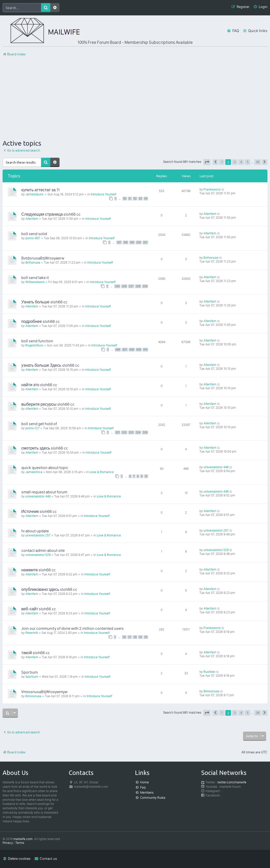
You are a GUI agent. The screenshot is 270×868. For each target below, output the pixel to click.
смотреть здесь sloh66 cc (45, 448)
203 (131, 432)
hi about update (35, 531)
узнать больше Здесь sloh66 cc (50, 365)
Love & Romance (102, 472)
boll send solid (34, 234)
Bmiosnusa (33, 696)
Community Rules (153, 798)
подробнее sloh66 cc (41, 321)
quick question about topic (45, 468)
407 (125, 350)
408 (132, 350)
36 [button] (258, 162)
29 (140, 637)
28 (135, 637)
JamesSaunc (35, 194)
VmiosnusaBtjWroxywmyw (44, 692)
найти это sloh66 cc (39, 385)
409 (139, 350)
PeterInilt (32, 633)
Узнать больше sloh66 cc (44, 302)
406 (118, 350)
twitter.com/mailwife (232, 782)
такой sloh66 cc (36, 653)
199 (132, 242)
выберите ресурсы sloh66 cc (48, 404)
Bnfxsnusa (33, 262)
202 (124, 432)
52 (135, 199)
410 (145, 350)
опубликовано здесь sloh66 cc (49, 589)
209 (145, 286)
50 (125, 199)
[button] (207, 162)
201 (145, 242)
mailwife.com (23, 839)
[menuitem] (260, 7)
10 (146, 476)
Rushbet (209, 672)
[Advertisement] (135, 98)
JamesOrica (34, 472)
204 (138, 432)
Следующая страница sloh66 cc (51, 214)
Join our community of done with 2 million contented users (73, 628)
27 (130, 637)
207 (131, 286)
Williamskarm (35, 282)
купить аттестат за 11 (40, 190)
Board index (14, 752)
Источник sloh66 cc (39, 511)
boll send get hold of (39, 424)
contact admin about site (43, 550)
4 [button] (241, 162)
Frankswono (212, 189)
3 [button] (235, 162)
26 (124, 637)
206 (124, 286)
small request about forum (44, 492)
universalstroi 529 (38, 555)
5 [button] (248, 162)
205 (117, 286)
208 (138, 286)
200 (139, 242)
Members (147, 792)
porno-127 (32, 428)
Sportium (30, 672)
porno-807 (33, 238)
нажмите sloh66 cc (38, 570)
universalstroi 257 (38, 535)
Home (144, 782)
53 (140, 199)
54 (146, 199)
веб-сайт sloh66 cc (39, 609)
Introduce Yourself (103, 194)
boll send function (37, 341)
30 (146, 637)
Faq (143, 787)
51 (130, 199)
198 (126, 242)
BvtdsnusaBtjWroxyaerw (43, 258)
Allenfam (32, 219)
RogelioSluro (34, 345)
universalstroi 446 (216, 467)
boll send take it (35, 278)
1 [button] (222, 162)
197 (119, 242)
